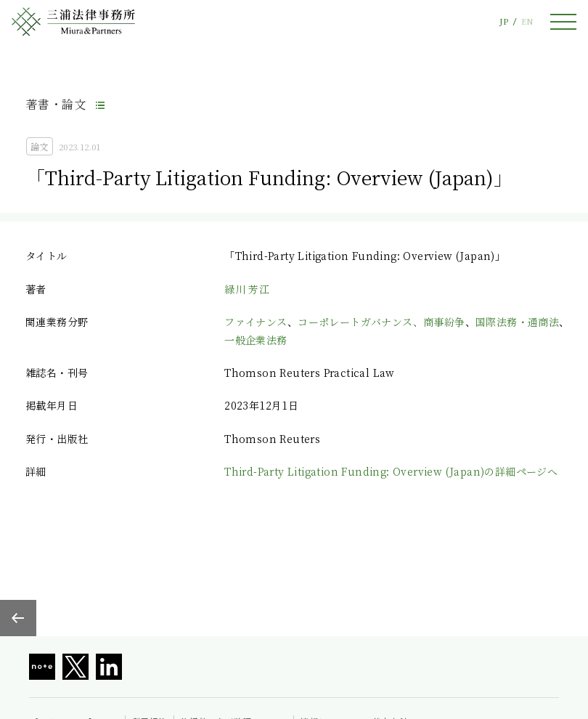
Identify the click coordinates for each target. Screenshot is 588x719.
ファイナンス (256, 322)
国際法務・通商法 (517, 322)
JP (504, 21)
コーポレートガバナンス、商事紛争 (381, 322)
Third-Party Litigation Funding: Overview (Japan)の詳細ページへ (391, 471)
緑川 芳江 (247, 289)
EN (527, 21)
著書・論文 (56, 104)
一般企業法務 (256, 340)
